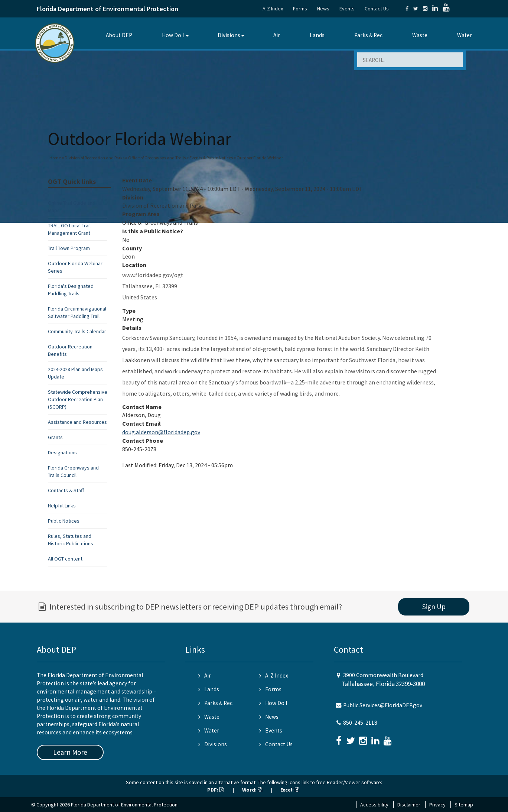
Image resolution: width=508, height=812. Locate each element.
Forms (300, 9)
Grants (55, 437)
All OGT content (65, 559)
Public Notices (64, 521)
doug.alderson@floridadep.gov (161, 432)
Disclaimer (409, 805)
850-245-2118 (360, 723)
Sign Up (434, 607)
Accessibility (374, 805)
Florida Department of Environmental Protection (108, 9)
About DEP (119, 35)
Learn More (70, 752)
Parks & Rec (368, 35)
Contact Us (377, 9)
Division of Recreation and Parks (95, 158)
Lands (317, 35)
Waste (420, 35)
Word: (252, 790)
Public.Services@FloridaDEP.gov (383, 705)
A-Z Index (273, 9)
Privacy (437, 805)
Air (277, 35)
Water (465, 35)
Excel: (290, 790)
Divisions (229, 35)
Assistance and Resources (77, 422)
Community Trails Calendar (77, 331)
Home (55, 158)
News (323, 9)
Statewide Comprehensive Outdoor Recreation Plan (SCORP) (78, 399)
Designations (62, 452)
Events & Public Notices (211, 158)
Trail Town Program (69, 248)
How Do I (173, 35)
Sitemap (464, 805)
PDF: (216, 790)
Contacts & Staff (66, 490)
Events (347, 9)
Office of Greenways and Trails (157, 158)
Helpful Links (62, 506)
